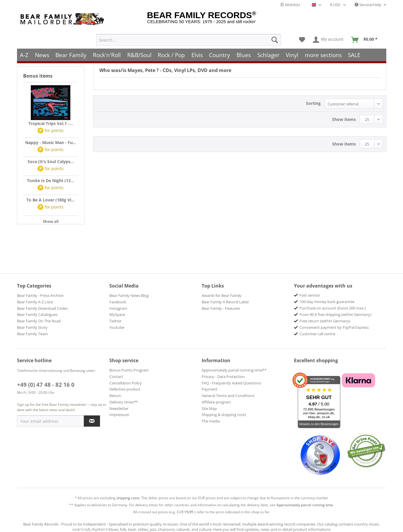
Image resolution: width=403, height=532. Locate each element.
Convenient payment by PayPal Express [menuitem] (334, 327)
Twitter (115, 321)
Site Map (209, 408)
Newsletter (119, 408)
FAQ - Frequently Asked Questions (231, 383)
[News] (42, 49)
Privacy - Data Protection (223, 377)
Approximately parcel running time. (305, 505)
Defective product (125, 389)
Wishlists (290, 5)
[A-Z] (24, 49)
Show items (344, 119)
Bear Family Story (32, 327)
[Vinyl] (292, 49)
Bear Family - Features (221, 308)
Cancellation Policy (126, 383)
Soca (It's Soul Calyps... (51, 161)
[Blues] (244, 49)
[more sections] (323, 49)
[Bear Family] (71, 49)
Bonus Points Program (129, 370)
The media (211, 421)
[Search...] (188, 34)
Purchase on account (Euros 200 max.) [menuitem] (333, 308)
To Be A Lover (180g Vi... (51, 200)
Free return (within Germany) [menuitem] (325, 321)
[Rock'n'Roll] (107, 49)
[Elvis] (197, 49)
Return (115, 396)
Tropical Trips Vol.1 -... (51, 123)
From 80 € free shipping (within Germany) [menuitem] (335, 314)
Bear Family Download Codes (42, 308)
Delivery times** (124, 402)
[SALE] (354, 49)
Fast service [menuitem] (310, 295)
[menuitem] (188, 34)
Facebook (118, 302)
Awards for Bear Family (222, 295)
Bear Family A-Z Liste (35, 302)
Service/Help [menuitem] (368, 5)
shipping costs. (128, 498)
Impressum (119, 415)
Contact (116, 377)
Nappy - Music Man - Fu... (51, 142)
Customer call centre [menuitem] (317, 334)
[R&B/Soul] (139, 49)
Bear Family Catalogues (37, 314)
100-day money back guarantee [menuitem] (327, 302)
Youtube (117, 327)
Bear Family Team (32, 334)
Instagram (118, 308)
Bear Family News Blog (129, 295)
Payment (210, 389)
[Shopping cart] (366, 34)
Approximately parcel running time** (234, 370)
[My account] (328, 34)
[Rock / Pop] (171, 49)
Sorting (313, 103)
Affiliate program (216, 402)
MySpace (117, 314)
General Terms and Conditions (228, 396)
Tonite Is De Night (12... (51, 181)
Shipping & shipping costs (224, 415)
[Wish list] (302, 34)
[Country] (220, 49)
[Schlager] (268, 49)
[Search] (275, 34)
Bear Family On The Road (39, 321)
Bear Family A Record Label (225, 302)
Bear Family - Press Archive (40, 295)
